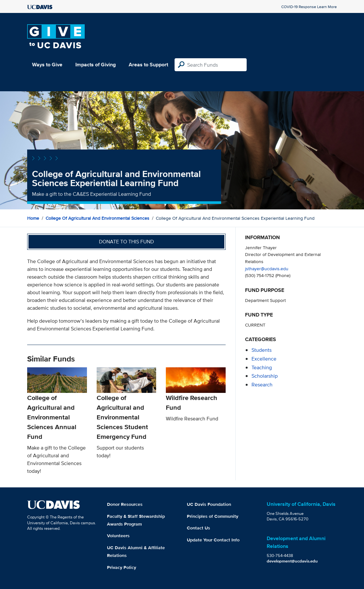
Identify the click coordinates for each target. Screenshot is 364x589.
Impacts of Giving (96, 65)
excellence (264, 359)
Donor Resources (125, 504)
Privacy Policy (122, 567)
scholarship (265, 376)
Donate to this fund (126, 242)
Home (33, 218)
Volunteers (118, 536)
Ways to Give (47, 65)
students (262, 350)
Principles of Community (213, 516)
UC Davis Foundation (209, 504)
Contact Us (198, 528)
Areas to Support (148, 65)
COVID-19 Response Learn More (309, 7)
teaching (262, 367)
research (262, 385)
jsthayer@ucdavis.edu (267, 268)
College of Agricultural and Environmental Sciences (97, 218)
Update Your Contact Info (213, 540)
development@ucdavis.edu (292, 561)
